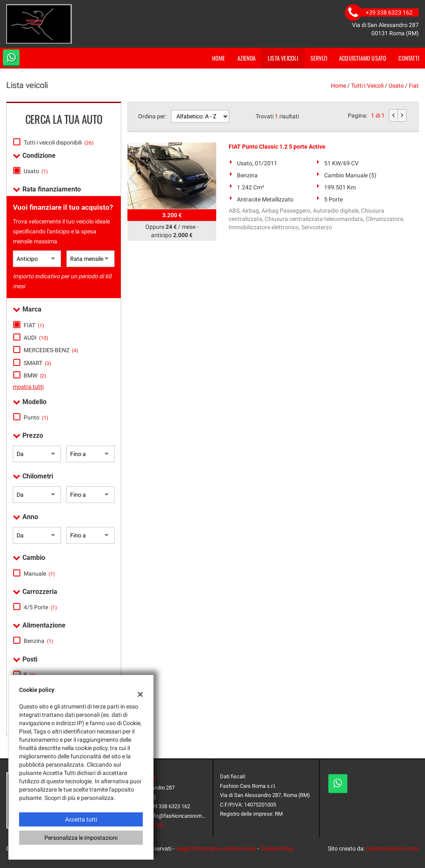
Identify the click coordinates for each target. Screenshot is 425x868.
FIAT (34, 325)
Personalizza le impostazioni (81, 838)
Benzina (38, 641)
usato (396, 86)
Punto (36, 417)
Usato (36, 171)
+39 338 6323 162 (169, 806)
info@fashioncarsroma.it (179, 816)
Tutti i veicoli (367, 86)
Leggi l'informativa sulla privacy (216, 848)
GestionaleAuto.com (392, 848)
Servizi (319, 58)
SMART (37, 363)
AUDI (36, 338)
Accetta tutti (81, 819)
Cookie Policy (277, 848)
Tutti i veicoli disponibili (59, 142)
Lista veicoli (283, 58)
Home (219, 58)
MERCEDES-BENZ (51, 350)
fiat (414, 86)
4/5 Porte (40, 607)
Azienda (247, 58)
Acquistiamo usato (363, 58)
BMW (35, 375)
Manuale (39, 574)
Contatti (409, 58)
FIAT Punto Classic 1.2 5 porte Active (277, 147)
